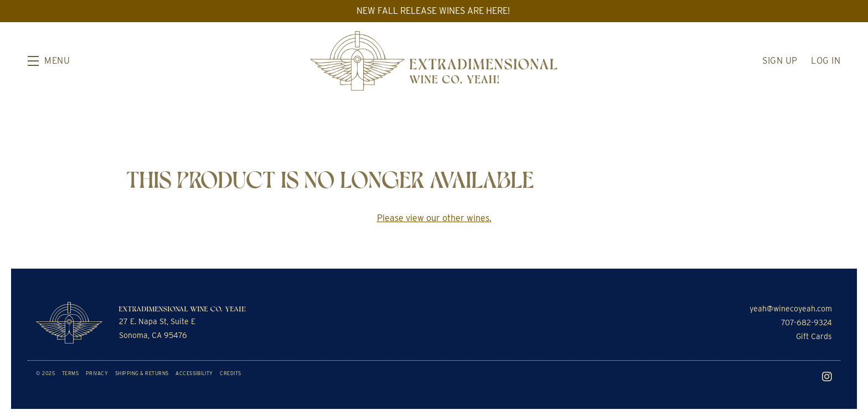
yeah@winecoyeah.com (791, 309)
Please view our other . (434, 218)
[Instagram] (827, 377)
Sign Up (780, 61)
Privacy (97, 373)
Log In (826, 61)
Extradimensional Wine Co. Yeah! (434, 61)
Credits (231, 373)
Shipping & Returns (142, 373)
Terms (71, 373)
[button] (49, 61)
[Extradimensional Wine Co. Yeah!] (69, 323)
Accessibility (194, 373)
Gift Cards (814, 336)
